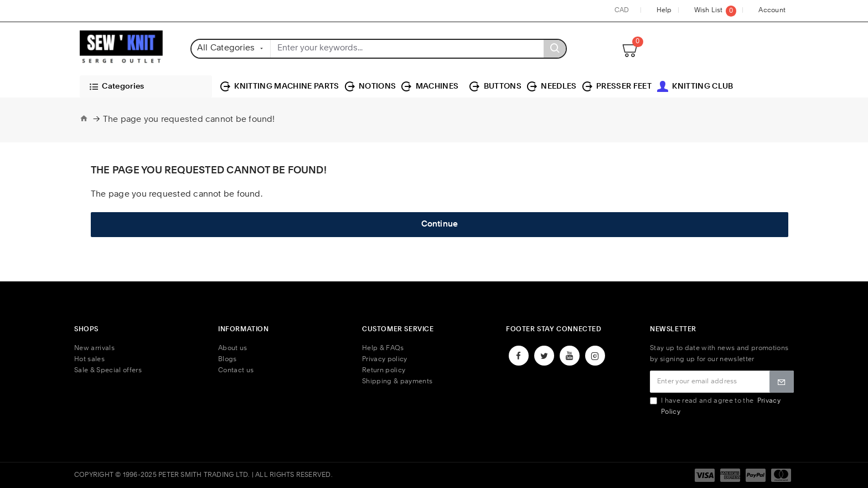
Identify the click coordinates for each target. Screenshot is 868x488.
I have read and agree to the (715, 406)
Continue (440, 225)
